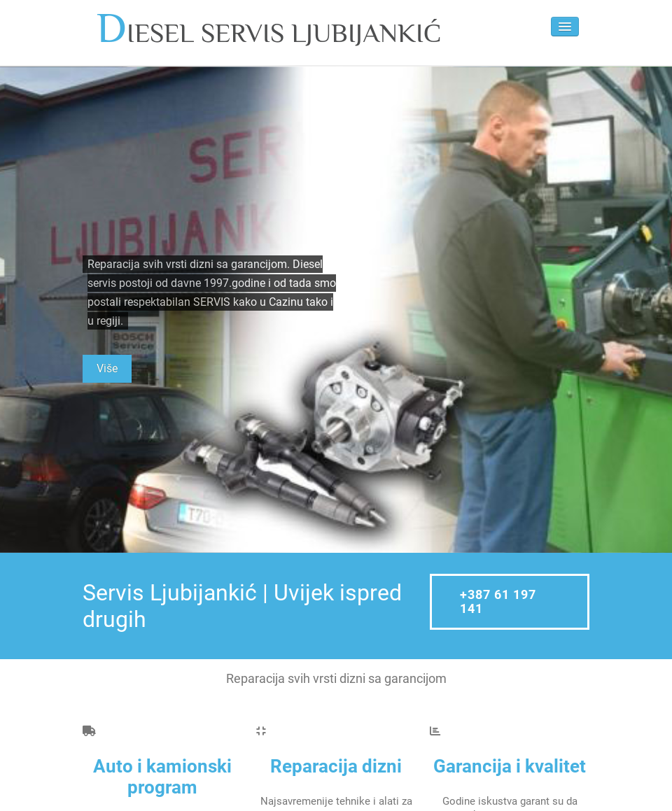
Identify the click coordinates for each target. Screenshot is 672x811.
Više (107, 368)
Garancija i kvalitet (510, 766)
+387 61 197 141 (498, 601)
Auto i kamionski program (162, 777)
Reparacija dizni (336, 766)
